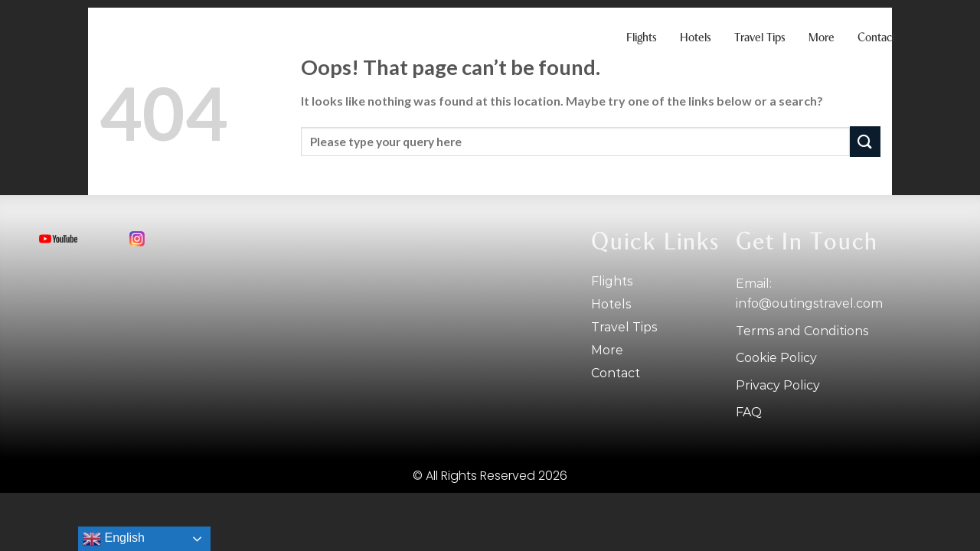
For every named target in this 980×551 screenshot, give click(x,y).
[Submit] (865, 141)
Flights (642, 38)
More (822, 38)
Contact (877, 38)
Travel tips (760, 38)
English (114, 539)
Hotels (696, 38)
